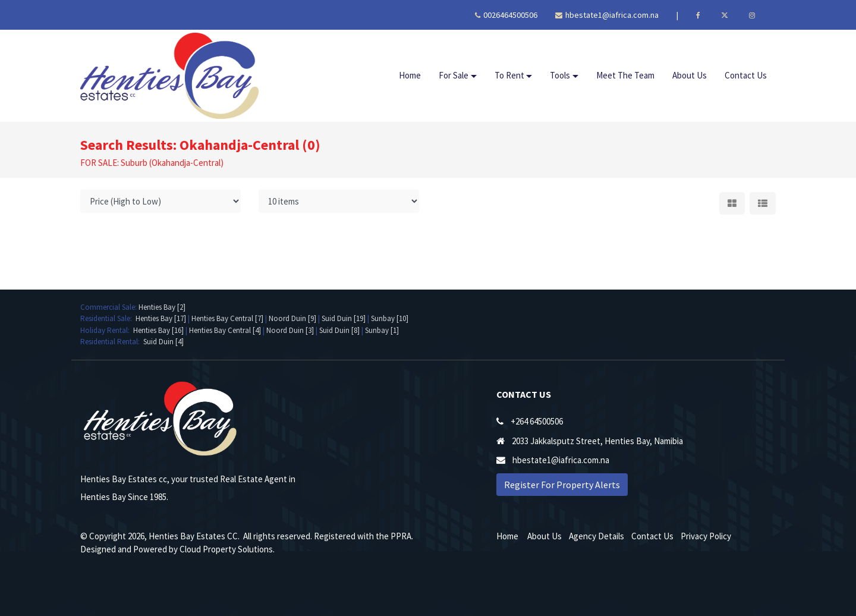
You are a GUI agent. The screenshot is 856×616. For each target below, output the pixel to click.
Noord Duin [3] (290, 330)
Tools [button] (560, 75)
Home (410, 75)
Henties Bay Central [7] (227, 318)
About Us (690, 75)
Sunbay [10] (390, 318)
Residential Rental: (112, 342)
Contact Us (746, 75)
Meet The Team (625, 75)
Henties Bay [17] (161, 318)
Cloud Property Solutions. (227, 549)
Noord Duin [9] (292, 318)
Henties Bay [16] (158, 330)
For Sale (454, 75)
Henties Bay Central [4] (225, 330)
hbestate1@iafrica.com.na (607, 15)
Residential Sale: (108, 318)
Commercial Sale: (109, 307)
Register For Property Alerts (562, 485)
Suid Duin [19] (344, 318)
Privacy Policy (706, 536)
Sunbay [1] (382, 330)
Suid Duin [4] (163, 342)
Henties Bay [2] (162, 307)
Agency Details (597, 536)
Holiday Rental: (107, 330)
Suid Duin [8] (339, 330)
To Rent (509, 75)
